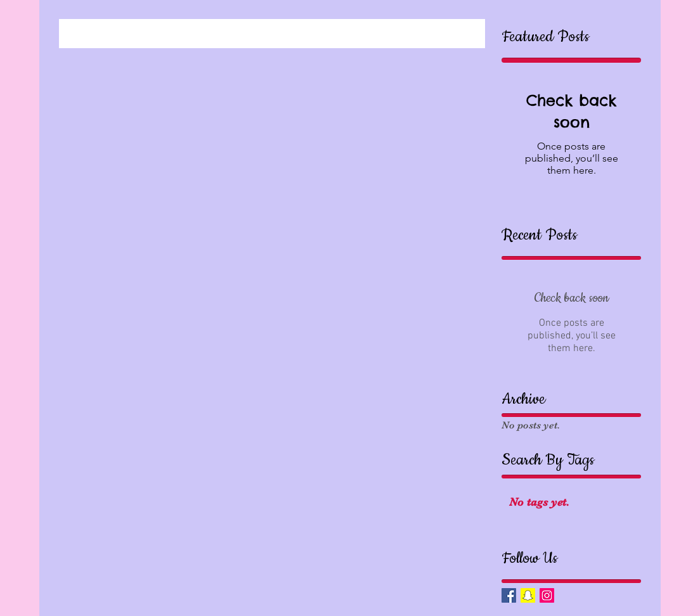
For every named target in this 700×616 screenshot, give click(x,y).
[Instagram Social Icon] (547, 595)
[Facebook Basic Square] (509, 595)
